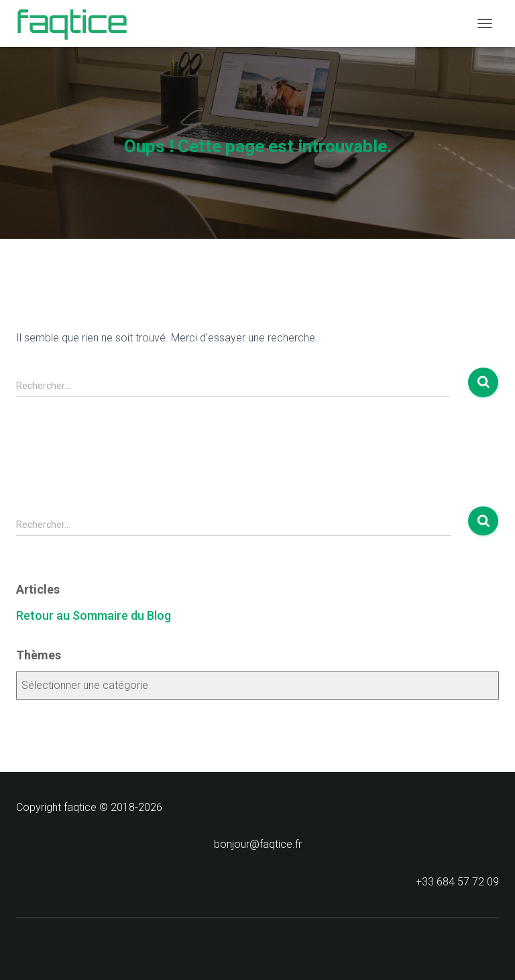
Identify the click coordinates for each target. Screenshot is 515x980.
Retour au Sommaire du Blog (94, 615)
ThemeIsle (312, 947)
